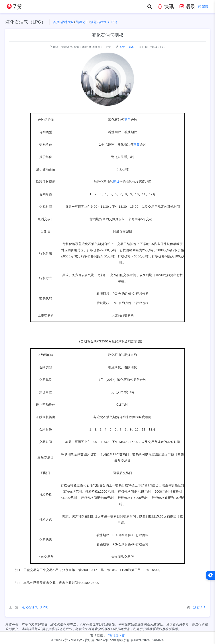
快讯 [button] (166, 7)
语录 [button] (187, 7)
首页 (56, 22)
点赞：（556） (129, 47)
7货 (122, 635)
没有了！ (200, 607)
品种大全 (68, 22)
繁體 (203, 6)
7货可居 (113, 635)
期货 (128, 120)
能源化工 (82, 22)
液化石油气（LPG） (105, 22)
